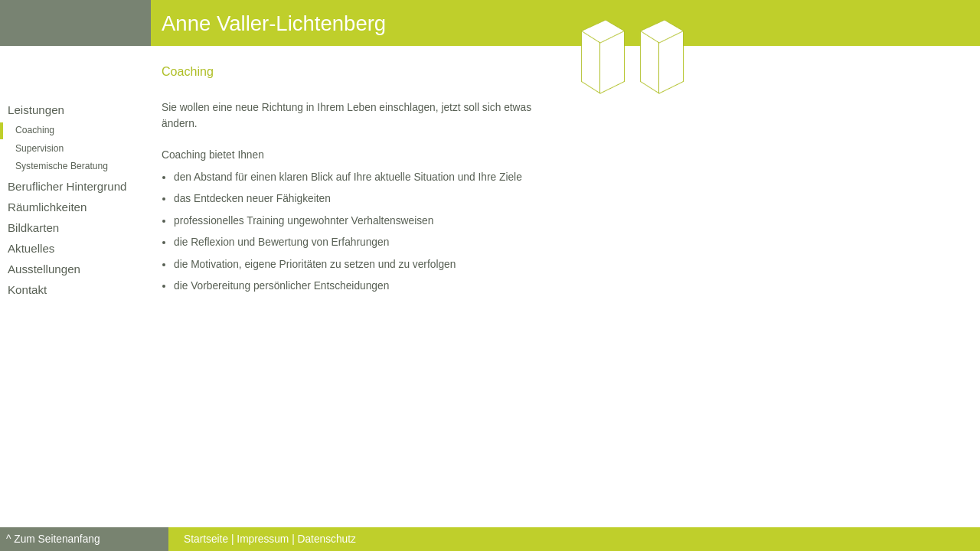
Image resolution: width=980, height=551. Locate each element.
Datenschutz (327, 539)
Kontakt (27, 290)
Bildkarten (33, 228)
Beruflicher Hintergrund (67, 186)
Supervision (39, 148)
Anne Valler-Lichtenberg (274, 23)
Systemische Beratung (62, 166)
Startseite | (209, 539)
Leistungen (36, 110)
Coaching (35, 130)
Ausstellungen (44, 269)
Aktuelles (31, 248)
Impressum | (265, 539)
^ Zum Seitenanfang (53, 539)
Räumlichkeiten (47, 207)
